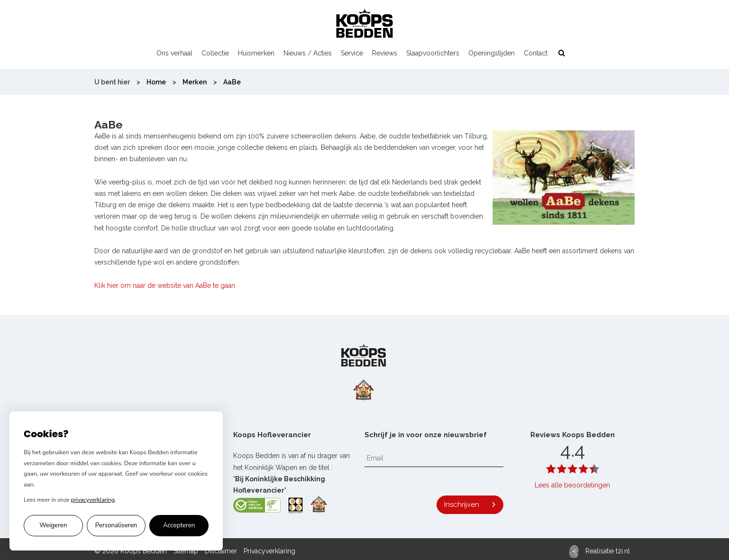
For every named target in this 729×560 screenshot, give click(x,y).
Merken (195, 82)
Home (156, 82)
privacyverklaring (93, 500)
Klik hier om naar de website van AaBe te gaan (165, 285)
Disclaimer (221, 551)
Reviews (385, 53)
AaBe (232, 82)
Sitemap (186, 551)
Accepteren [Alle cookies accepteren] (179, 525)
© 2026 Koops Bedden (131, 551)
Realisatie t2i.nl (599, 551)
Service (352, 53)
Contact (536, 53)
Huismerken (256, 53)
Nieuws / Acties (308, 53)
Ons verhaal (174, 53)
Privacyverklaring (269, 551)
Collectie (215, 53)
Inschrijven (462, 505)
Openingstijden (492, 53)
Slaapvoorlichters (433, 53)
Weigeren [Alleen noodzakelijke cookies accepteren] (53, 525)
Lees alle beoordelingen (572, 485)
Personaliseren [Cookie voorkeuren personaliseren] (116, 525)
